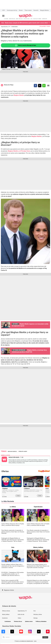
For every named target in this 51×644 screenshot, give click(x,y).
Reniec (21, 10)
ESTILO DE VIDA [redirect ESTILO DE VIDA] (27, 19)
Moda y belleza (6, 614)
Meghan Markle (19, 95)
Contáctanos (8, 622)
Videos (20, 618)
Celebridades (15, 27)
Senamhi (36, 10)
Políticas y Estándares (41, 622)
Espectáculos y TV (6, 27)
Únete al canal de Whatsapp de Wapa (25, 45)
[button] (49, 23)
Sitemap (35, 618)
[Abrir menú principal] (3, 16)
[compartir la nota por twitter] (40, 86)
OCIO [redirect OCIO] (31, 19)
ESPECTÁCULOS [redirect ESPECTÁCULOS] (12, 19)
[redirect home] (26, 17)
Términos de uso (18, 622)
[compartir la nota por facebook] (35, 86)
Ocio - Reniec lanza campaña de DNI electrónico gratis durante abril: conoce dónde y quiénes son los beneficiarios (25, 23)
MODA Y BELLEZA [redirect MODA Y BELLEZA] (19, 19)
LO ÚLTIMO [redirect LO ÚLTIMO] (6, 19)
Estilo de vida (21, 614)
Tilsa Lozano (28, 10)
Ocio (35, 611)
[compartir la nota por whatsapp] (44, 86)
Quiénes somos (29, 622)
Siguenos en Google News (48, 86)
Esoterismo (5, 618)
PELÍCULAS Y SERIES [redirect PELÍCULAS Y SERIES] (37, 19)
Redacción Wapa (9, 85)
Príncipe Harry (23, 451)
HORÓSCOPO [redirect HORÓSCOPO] (45, 19)
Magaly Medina (44, 10)
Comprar (18, 496)
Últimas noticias (6, 611)
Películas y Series (38, 614)
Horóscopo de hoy (12, 10)
